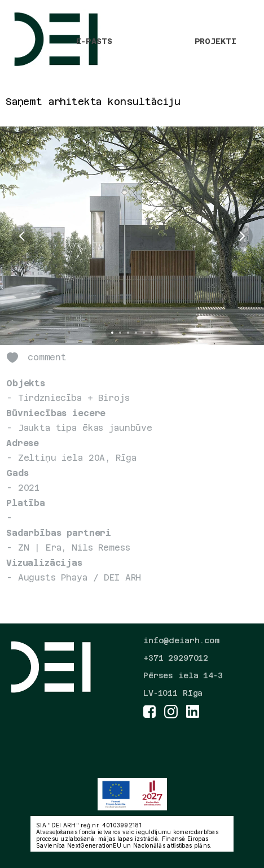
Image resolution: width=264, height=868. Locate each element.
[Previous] (23, 236)
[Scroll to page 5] (144, 333)
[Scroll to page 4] (136, 333)
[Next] (241, 236)
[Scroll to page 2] (120, 333)
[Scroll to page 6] (153, 333)
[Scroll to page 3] (128, 333)
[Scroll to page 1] (111, 333)
